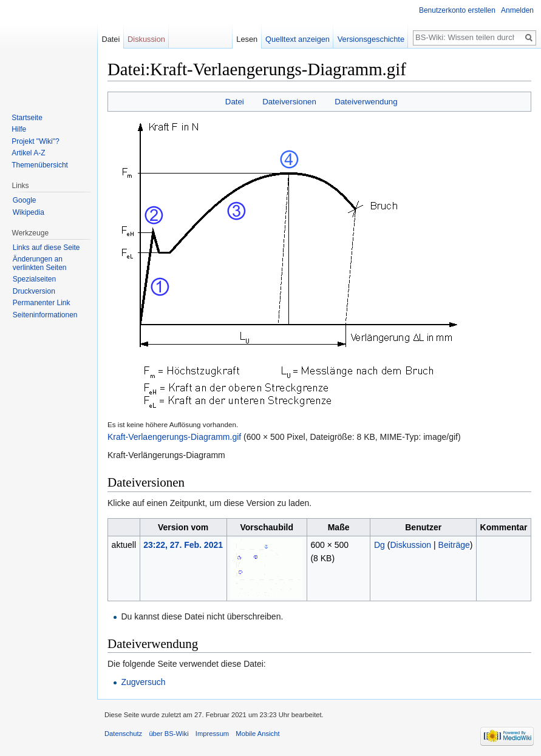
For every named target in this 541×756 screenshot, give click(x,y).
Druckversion (34, 291)
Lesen (247, 39)
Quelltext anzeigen (298, 39)
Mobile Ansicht (257, 734)
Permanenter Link (42, 303)
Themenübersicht (40, 165)
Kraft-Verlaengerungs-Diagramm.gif (174, 437)
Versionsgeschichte (371, 39)
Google (25, 200)
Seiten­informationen (45, 315)
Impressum (212, 734)
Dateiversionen (289, 102)
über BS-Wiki (168, 734)
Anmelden (517, 10)
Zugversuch (143, 682)
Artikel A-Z (28, 153)
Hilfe (19, 129)
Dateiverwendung (366, 102)
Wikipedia (29, 212)
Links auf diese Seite (46, 248)
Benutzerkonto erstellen (457, 10)
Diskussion (410, 545)
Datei (235, 102)
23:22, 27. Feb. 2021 (183, 545)
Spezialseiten (34, 279)
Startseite (27, 118)
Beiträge (454, 545)
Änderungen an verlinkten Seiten (40, 263)
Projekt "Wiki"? (36, 141)
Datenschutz (123, 734)
